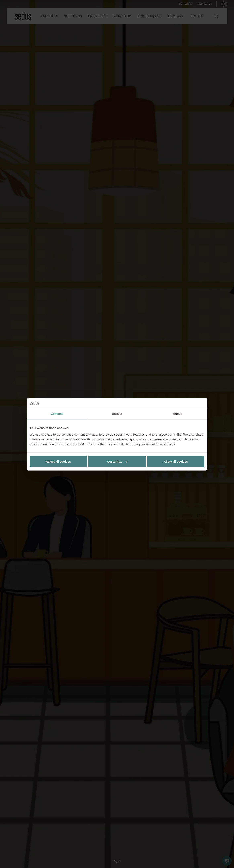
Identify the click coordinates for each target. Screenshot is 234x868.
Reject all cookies (58, 461)
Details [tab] (117, 414)
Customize (117, 461)
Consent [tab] (57, 414)
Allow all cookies (176, 461)
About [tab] (177, 414)
